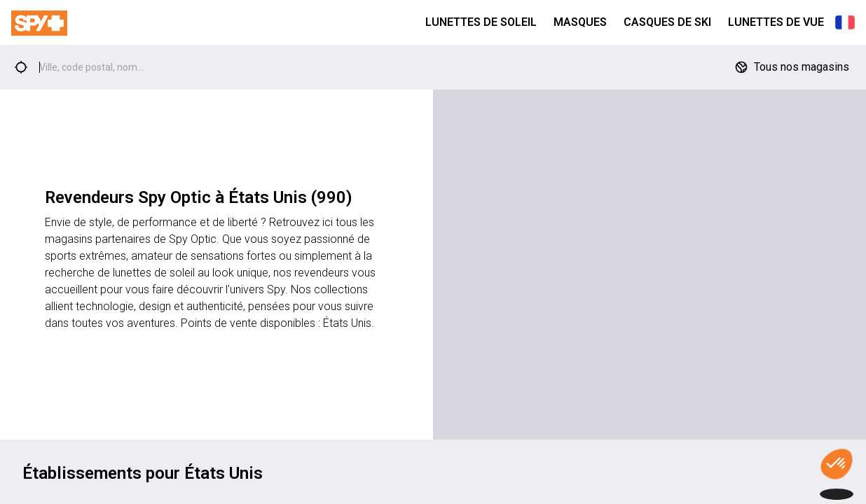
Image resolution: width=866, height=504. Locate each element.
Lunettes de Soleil (481, 22)
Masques (580, 22)
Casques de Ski (667, 22)
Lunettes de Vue (776, 22)
